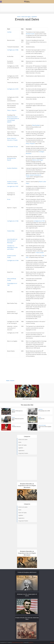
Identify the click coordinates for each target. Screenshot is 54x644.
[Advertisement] (27, 8)
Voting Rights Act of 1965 (44, 411)
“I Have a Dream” (40, 253)
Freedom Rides (11, 231)
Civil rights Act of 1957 (13, 186)
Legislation (34, 17)
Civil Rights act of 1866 (13, 50)
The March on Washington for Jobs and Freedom (12, 247)
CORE (43, 256)
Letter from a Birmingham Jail (45, 427)
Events (19, 17)
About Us (52, 642)
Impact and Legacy (26, 17)
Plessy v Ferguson (30, 143)
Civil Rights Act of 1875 (13, 89)
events (13, 381)
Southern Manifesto (12, 168)
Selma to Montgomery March (17, 411)
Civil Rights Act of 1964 (13, 261)
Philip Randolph (36, 125)
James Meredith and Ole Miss (18, 419)
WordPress (31, 642)
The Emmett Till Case (12, 147)
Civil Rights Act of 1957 (39, 221)
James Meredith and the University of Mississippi (12, 241)
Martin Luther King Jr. (38, 160)
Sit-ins (9, 199)
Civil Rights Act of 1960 (13, 221)
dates (8, 381)
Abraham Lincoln (30, 34)
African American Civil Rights (18, 642)
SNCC (27, 257)
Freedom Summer (16, 427)
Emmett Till (41, 419)
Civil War (9, 32)
